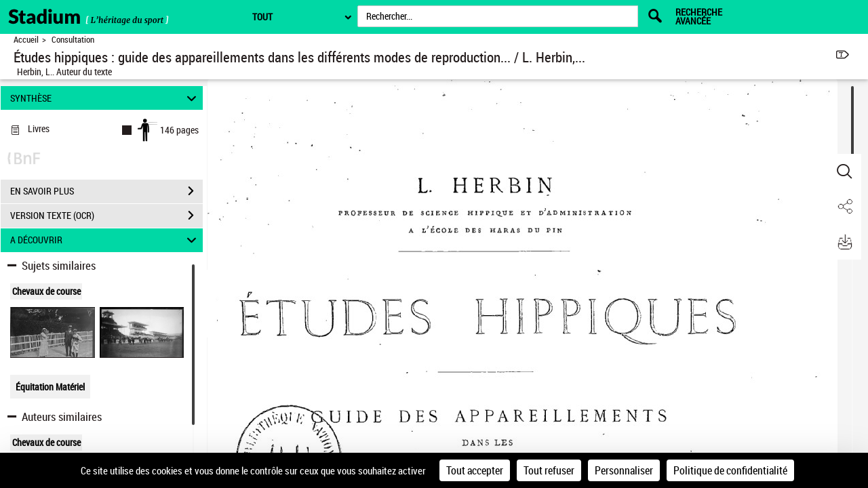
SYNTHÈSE (105, 98)
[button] (844, 171)
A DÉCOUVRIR (105, 240)
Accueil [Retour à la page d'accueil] (26, 40)
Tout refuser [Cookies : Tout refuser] (549, 470)
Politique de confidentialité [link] (730, 470)
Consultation (73, 40)
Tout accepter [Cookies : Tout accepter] (475, 470)
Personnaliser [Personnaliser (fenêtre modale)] (624, 470)
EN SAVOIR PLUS (106, 191)
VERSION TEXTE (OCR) (106, 216)
